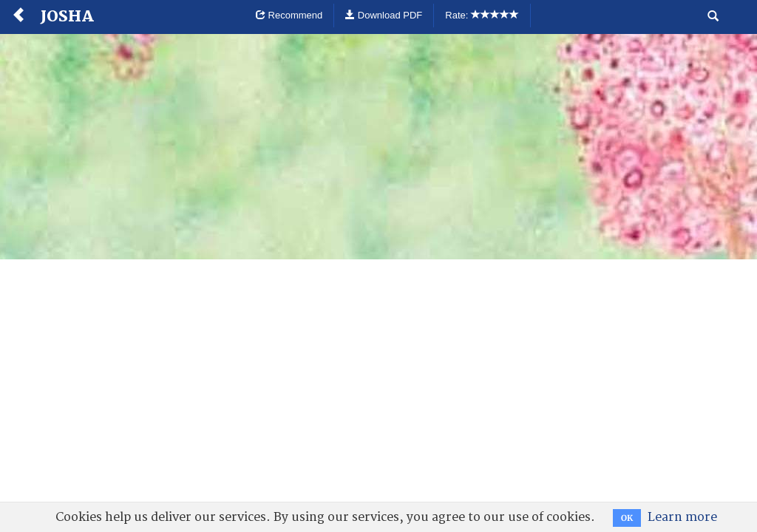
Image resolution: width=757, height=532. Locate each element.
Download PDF (384, 15)
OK (627, 518)
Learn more (682, 517)
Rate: (482, 15)
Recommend (289, 15)
